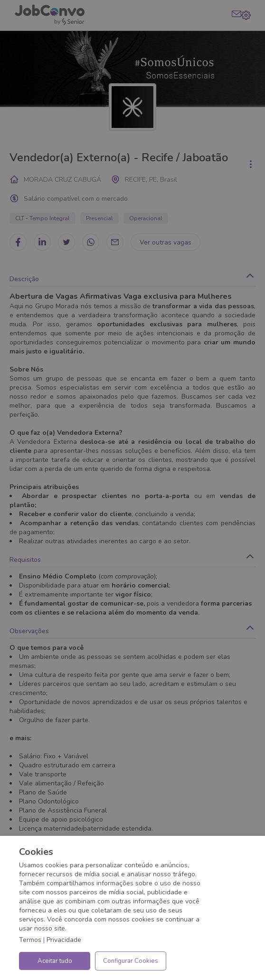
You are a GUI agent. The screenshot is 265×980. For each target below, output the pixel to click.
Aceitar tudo (55, 961)
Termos (30, 940)
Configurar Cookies (131, 961)
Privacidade (64, 940)
